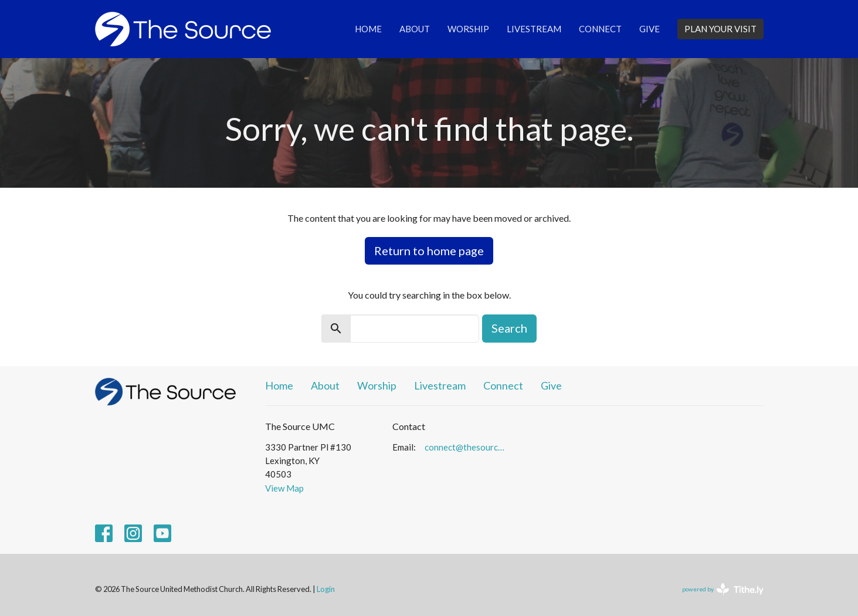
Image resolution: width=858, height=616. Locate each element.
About (415, 29)
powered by (723, 589)
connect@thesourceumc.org (467, 447)
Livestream (534, 29)
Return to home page (429, 251)
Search (509, 328)
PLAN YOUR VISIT (720, 29)
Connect (600, 29)
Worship (468, 29)
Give (650, 29)
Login (326, 589)
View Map (284, 488)
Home (368, 29)
